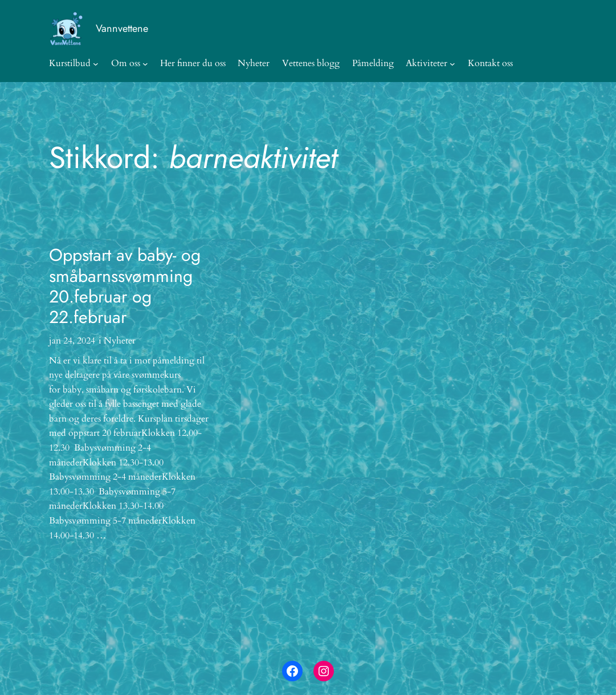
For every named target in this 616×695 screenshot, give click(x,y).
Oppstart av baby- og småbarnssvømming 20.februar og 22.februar (125, 287)
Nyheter (120, 341)
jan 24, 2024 (72, 341)
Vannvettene (122, 28)
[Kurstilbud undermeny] (96, 64)
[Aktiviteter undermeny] (452, 64)
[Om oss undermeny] (145, 64)
